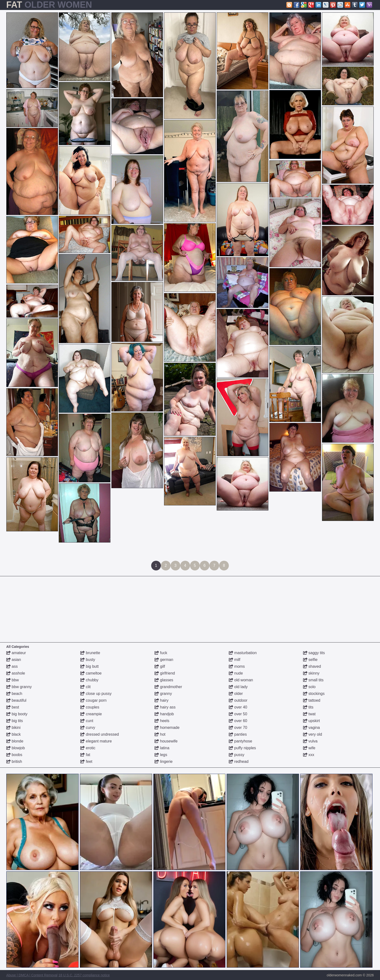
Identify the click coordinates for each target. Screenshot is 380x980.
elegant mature (96, 741)
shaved (312, 666)
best (13, 707)
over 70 (238, 728)
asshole (16, 673)
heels (162, 721)
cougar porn (93, 700)
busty (88, 660)
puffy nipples (242, 748)
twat (309, 714)
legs (161, 755)
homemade (167, 728)
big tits (15, 721)
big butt (89, 666)
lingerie (164, 762)
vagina (312, 728)
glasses (164, 680)
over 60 (238, 721)
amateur (16, 653)
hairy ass (165, 707)
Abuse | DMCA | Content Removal (32, 975)
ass (12, 666)
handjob (164, 714)
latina (162, 748)
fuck (161, 653)
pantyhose (240, 741)
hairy (161, 700)
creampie (91, 714)
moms (237, 666)
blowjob (16, 748)
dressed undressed (100, 734)
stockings (314, 694)
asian (14, 660)
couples (90, 707)
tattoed (312, 700)
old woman (241, 680)
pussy (237, 755)
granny (163, 694)
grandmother (168, 687)
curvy (88, 728)
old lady (238, 687)
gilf (160, 666)
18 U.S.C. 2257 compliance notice (84, 975)
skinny (311, 673)
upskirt (312, 721)
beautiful (16, 700)
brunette (90, 653)
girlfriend (165, 673)
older (236, 694)
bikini (13, 728)
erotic (88, 748)
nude (236, 673)
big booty (17, 714)
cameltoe (91, 673)
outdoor (238, 700)
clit (85, 687)
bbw (13, 680)
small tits (313, 680)
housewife (166, 741)
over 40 (238, 707)
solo (309, 687)
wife (309, 748)
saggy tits (314, 653)
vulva (310, 741)
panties (238, 734)
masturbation (243, 653)
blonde (15, 741)
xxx (309, 755)
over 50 (238, 714)
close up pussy (96, 694)
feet (86, 762)
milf (235, 660)
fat (85, 755)
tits (308, 707)
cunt (87, 721)
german (164, 660)
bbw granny (19, 687)
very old (313, 734)
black (14, 734)
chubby (89, 680)
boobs (14, 755)
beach (14, 694)
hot (160, 734)
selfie (310, 660)
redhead (239, 762)
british (14, 762)
